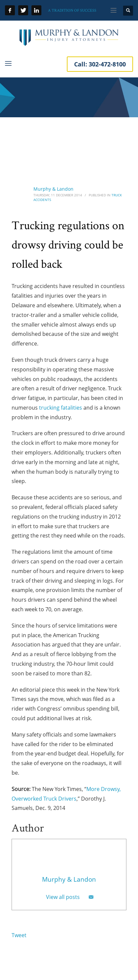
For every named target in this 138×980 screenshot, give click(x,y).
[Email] (91, 897)
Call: (100, 64)
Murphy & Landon (53, 189)
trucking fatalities (61, 408)
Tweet (19, 935)
